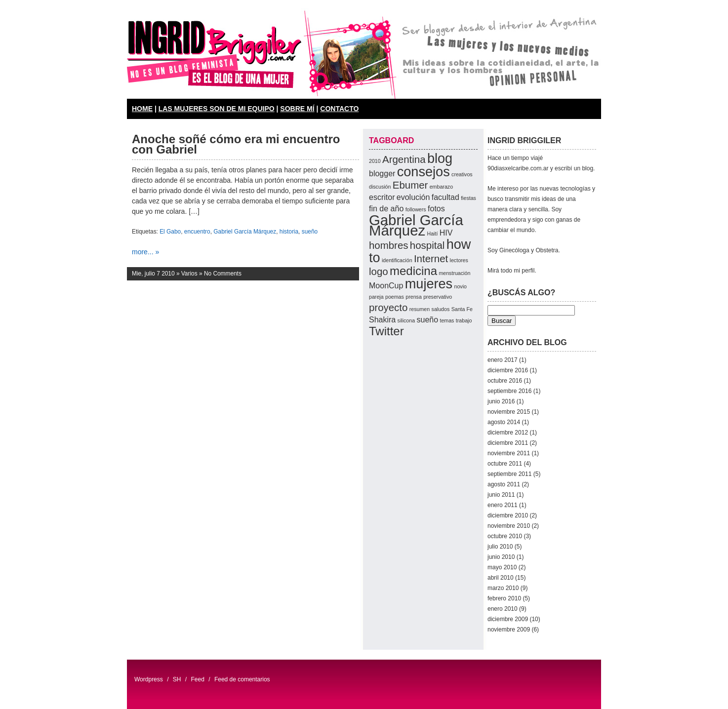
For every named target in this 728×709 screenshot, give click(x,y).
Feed (198, 679)
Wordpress (149, 679)
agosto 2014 (504, 422)
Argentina (404, 159)
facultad (445, 197)
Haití (432, 234)
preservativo (438, 297)
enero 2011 (503, 505)
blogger (382, 174)
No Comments (223, 274)
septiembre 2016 (509, 391)
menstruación (454, 273)
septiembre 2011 (509, 474)
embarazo (441, 187)
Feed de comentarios (242, 679)
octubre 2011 (505, 464)
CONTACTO (339, 109)
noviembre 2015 (509, 412)
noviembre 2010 (509, 526)
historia (289, 232)
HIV (446, 233)
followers (416, 209)
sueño (310, 232)
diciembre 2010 (508, 515)
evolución (413, 197)
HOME (142, 109)
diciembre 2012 (508, 433)
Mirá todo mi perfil (511, 271)
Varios (189, 274)
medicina (413, 271)
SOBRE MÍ (297, 109)
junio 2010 (501, 557)
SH (177, 679)
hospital (427, 245)
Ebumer (410, 185)
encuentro (197, 232)
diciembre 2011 (508, 443)
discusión (380, 187)
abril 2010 (501, 578)
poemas (395, 297)
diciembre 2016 (508, 370)
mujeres (429, 284)
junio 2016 (501, 401)
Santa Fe (462, 309)
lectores (459, 260)
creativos (462, 174)
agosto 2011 (504, 484)
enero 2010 (503, 609)
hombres (389, 245)
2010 (375, 161)
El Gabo (170, 232)
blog (440, 158)
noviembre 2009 (509, 630)
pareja (376, 297)
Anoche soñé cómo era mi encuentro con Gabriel (236, 144)
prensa (414, 297)
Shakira (382, 320)
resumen (420, 309)
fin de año (386, 209)
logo (379, 271)
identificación (397, 260)
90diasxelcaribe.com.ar (518, 168)
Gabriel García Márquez (245, 232)
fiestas (468, 198)
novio (460, 286)
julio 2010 (500, 547)
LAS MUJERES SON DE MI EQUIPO (217, 109)
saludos (441, 309)
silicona (406, 320)
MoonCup (386, 286)
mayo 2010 (502, 567)
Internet (431, 258)
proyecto (388, 307)
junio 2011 (501, 495)
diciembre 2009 (508, 619)
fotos (436, 209)
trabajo (464, 320)
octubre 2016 (505, 381)
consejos (424, 172)
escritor (382, 197)
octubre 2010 (505, 536)
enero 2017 (503, 360)
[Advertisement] (408, 484)
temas (447, 320)
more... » (145, 252)
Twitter (386, 331)
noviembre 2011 (509, 453)
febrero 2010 (504, 598)
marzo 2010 (503, 588)
